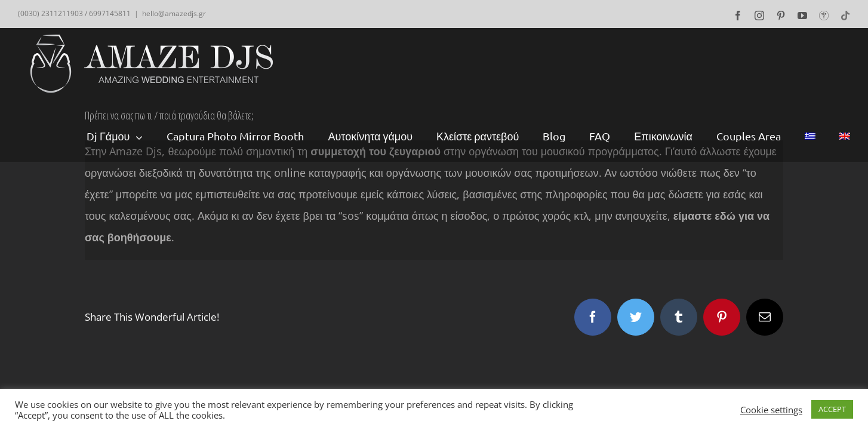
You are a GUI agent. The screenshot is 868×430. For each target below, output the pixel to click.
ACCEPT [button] (832, 409)
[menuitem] (127, 136)
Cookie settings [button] (771, 410)
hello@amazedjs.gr (174, 13)
